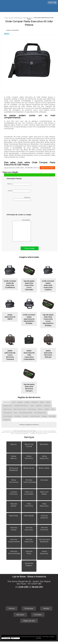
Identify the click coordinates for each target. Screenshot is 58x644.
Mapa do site (29, 621)
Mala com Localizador (29, 493)
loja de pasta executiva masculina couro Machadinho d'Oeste (48, 320)
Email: (19, 191)
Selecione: (7, 402)
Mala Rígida (29, 516)
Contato (38, 615)
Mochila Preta (29, 552)
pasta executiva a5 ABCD (10, 317)
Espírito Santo (8, 406)
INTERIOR (39, 406)
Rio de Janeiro (8, 416)
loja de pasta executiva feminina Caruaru (29, 388)
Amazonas (35, 402)
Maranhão (47, 406)
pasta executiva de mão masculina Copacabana (29, 355)
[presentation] (19, 208)
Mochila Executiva (29, 529)
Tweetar (7, 34)
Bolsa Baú (44, 444)
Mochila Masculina (29, 541)
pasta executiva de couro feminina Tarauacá (10, 355)
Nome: (19, 184)
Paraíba (47, 409)
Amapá (27, 402)
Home (12, 608)
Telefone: (22, 199)
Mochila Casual (14, 529)
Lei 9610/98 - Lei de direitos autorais (38, 433)
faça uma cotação (47, 168)
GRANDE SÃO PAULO (21, 406)
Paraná (40, 409)
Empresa (29, 608)
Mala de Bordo (14, 505)
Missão (46, 608)
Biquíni (14, 444)
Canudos (44, 480)
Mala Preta (14, 516)
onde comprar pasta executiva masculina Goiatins (48, 285)
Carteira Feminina (14, 493)
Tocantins (6, 420)
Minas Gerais (32, 409)
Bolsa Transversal (14, 481)
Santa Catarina (35, 416)
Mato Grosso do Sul (20, 409)
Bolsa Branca (14, 457)
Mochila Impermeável (14, 541)
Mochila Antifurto (44, 517)
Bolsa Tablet (44, 468)
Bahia (42, 402)
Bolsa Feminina (29, 457)
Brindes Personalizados (30, 481)
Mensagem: (22, 230)
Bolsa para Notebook (14, 469)
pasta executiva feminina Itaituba (48, 354)
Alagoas (20, 402)
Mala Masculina (44, 505)
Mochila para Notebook (44, 541)
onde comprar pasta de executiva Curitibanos (10, 284)
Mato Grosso (7, 409)
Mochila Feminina (44, 529)
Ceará (48, 402)
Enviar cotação (30, 248)
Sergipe (44, 416)
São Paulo (52, 416)
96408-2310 (37, 587)
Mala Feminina (29, 505)
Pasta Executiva (44, 552)
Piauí (15, 413)
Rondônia (18, 416)
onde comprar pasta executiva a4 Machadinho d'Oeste (29, 319)
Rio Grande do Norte (26, 413)
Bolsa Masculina (44, 457)
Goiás (32, 406)
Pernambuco (8, 413)
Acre (14, 402)
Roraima (26, 416)
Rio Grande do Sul (40, 413)
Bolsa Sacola (29, 468)
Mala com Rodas (44, 493)
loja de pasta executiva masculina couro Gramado (29, 285)
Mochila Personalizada (14, 552)
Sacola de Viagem (29, 564)
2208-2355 (23, 587)
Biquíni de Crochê (29, 445)
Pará (53, 409)
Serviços (29, 437)
